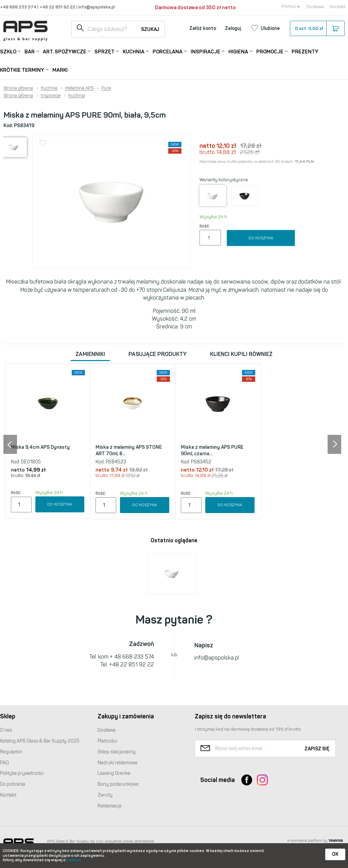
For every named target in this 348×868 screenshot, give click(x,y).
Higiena (238, 51)
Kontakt (337, 7)
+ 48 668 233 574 (132, 657)
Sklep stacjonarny (117, 752)
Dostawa (315, 7)
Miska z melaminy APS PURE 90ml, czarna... (212, 451)
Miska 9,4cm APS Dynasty (40, 447)
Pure (106, 88)
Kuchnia (134, 51)
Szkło (8, 51)
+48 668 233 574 (19, 7)
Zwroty (105, 795)
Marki (60, 70)
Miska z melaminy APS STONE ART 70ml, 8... (129, 451)
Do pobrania (13, 784)
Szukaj (150, 29)
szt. (317, 29)
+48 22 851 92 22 (58, 7)
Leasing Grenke (114, 773)
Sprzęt (105, 51)
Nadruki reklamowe (118, 763)
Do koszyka (261, 238)
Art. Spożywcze (65, 51)
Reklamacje (110, 806)
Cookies (74, 860)
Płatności (107, 741)
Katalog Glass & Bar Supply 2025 (40, 741)
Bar (30, 51)
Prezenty (305, 52)
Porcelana (168, 51)
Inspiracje (205, 51)
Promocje (270, 51)
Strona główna (18, 88)
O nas (6, 730)
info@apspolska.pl (96, 7)
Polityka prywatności (22, 773)
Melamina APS (79, 88)
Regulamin (11, 752)
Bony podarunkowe (118, 784)
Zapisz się (317, 749)
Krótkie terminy (22, 70)
